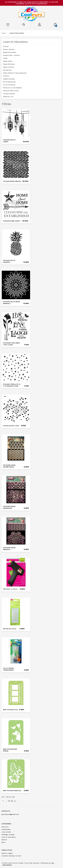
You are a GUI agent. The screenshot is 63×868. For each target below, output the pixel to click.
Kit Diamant (7, 70)
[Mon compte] (39, 26)
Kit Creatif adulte (9, 82)
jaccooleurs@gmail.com (10, 814)
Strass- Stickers (9, 49)
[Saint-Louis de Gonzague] (31, 14)
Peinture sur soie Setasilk (12, 88)
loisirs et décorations (17, 33)
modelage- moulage (8, 835)
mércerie (4, 840)
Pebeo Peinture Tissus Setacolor (15, 73)
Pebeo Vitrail (8, 61)
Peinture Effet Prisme (11, 91)
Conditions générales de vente (11, 856)
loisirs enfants (6, 832)
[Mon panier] (55, 25)
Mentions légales (7, 853)
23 (9, 801)
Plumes (6, 46)
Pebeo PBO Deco (9, 64)
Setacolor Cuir (8, 97)
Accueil (4, 33)
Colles (5, 58)
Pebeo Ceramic (9, 67)
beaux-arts (5, 827)
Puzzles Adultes (9, 94)
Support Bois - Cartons (11, 55)
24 (12, 801)
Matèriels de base (9, 52)
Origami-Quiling (9, 79)
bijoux (3, 842)
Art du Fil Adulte (9, 85)
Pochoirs (6, 76)
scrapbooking (6, 829)
